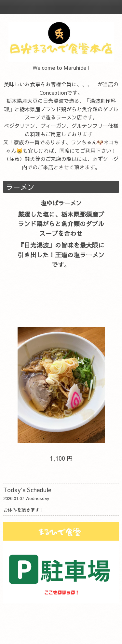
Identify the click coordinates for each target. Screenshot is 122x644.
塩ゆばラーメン (61, 203)
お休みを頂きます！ (24, 510)
